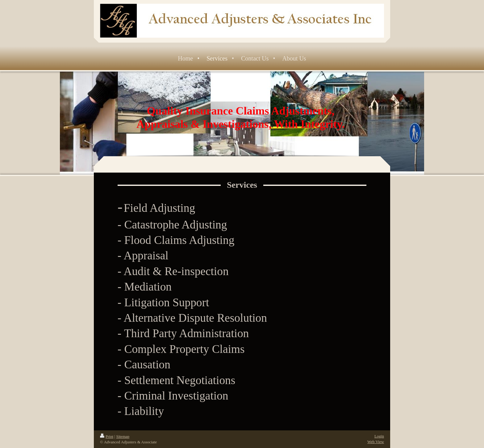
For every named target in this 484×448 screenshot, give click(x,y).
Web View (376, 442)
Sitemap (123, 436)
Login (379, 436)
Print (107, 436)
